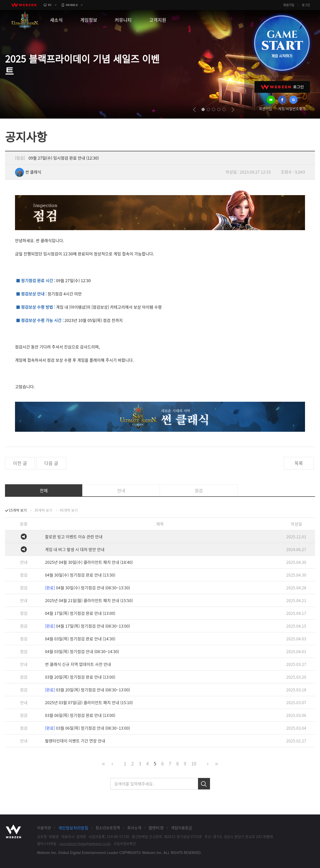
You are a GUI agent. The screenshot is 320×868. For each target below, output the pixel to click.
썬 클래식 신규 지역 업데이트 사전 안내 (78, 664)
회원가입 (289, 5)
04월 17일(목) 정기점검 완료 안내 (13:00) (80, 613)
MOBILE (72, 5)
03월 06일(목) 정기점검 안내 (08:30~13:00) (87, 728)
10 (194, 764)
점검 (199, 490)
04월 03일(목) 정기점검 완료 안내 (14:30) (80, 639)
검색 (204, 784)
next (233, 110)
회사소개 (134, 828)
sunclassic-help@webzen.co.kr (85, 843)
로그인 (306, 5)
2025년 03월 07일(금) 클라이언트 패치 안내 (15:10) (89, 702)
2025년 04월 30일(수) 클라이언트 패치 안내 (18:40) (89, 562)
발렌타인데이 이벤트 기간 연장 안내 (75, 741)
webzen (24, 5)
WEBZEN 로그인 (282, 87)
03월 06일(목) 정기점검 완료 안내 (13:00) (80, 715)
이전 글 (20, 463)
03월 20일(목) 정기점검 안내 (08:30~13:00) (87, 690)
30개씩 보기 (43, 510)
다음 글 (51, 463)
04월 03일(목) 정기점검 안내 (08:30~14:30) (82, 651)
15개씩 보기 (18, 510)
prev (194, 110)
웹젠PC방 (156, 828)
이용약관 (44, 828)
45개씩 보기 (69, 510)
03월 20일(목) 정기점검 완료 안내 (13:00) (80, 677)
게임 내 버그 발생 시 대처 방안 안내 (75, 549)
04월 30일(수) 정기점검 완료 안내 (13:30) (80, 575)
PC (50, 5)
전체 (44, 490)
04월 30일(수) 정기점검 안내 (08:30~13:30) (87, 588)
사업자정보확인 (125, 843)
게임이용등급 (181, 828)
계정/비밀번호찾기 (292, 109)
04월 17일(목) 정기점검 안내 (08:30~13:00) (87, 626)
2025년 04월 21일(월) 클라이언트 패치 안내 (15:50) (89, 600)
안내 (121, 490)
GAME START (282, 43)
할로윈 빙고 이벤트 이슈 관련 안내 (74, 537)
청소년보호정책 (108, 828)
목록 (299, 463)
